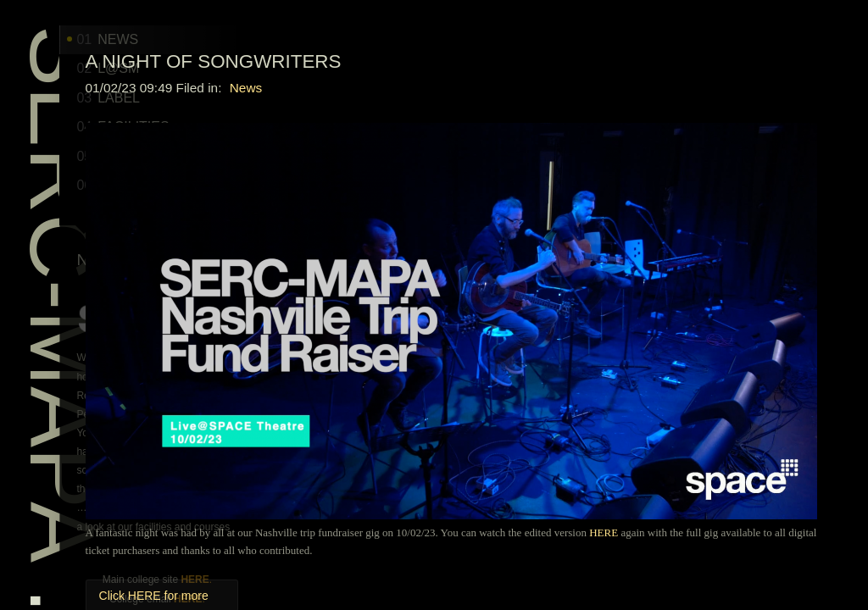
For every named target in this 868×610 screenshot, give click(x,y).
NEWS (171, 39)
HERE (258, 579)
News (516, 88)
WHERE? (179, 185)
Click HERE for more (424, 466)
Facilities (186, 127)
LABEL (172, 98)
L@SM (171, 68)
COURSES (184, 156)
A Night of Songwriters (484, 61)
